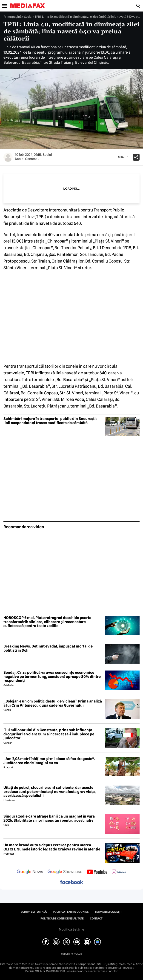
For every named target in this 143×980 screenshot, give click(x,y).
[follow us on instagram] (119, 872)
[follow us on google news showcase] (65, 872)
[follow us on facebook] (71, 882)
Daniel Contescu (27, 159)
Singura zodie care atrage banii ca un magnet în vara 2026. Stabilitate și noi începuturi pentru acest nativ (49, 818)
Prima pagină (13, 17)
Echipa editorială (34, 912)
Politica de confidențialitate (62, 919)
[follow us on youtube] (97, 872)
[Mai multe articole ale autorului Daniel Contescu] (8, 157)
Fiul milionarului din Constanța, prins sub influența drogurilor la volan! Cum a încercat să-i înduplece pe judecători (49, 734)
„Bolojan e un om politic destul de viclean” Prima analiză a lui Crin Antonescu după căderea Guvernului (53, 703)
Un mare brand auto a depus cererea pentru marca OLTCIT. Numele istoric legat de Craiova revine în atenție (52, 847)
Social (28, 17)
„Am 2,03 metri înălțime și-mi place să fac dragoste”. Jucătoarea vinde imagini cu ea (49, 761)
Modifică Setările (71, 929)
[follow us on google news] (30, 872)
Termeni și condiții (109, 912)
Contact (96, 919)
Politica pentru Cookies (71, 912)
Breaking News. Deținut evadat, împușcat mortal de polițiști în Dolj (48, 648)
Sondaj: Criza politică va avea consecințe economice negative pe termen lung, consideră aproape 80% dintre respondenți (52, 677)
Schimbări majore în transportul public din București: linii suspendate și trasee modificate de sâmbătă (50, 421)
